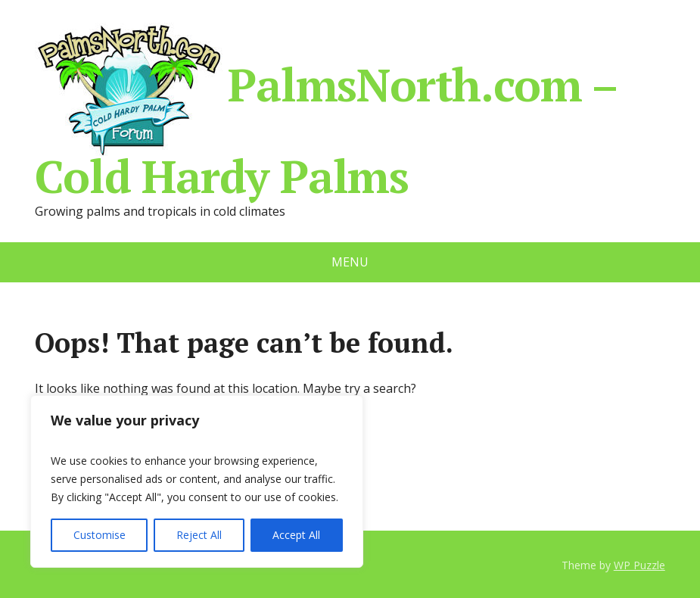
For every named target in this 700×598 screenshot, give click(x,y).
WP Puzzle (639, 565)
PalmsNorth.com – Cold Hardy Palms (326, 109)
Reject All (199, 535)
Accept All (296, 535)
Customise (100, 535)
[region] (197, 481)
